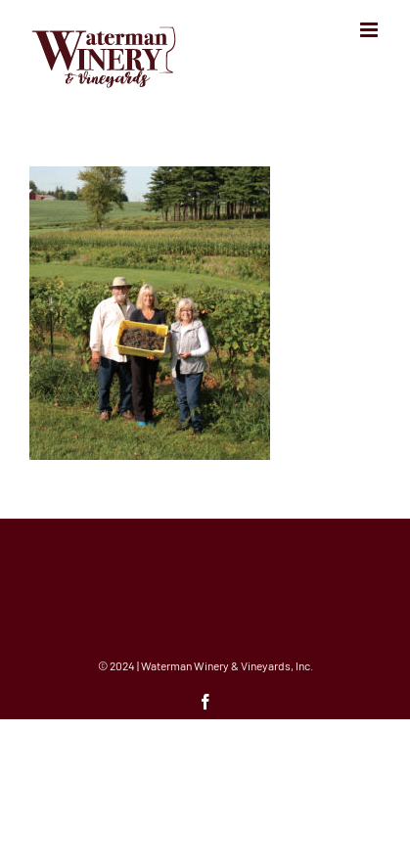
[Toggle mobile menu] (370, 30)
